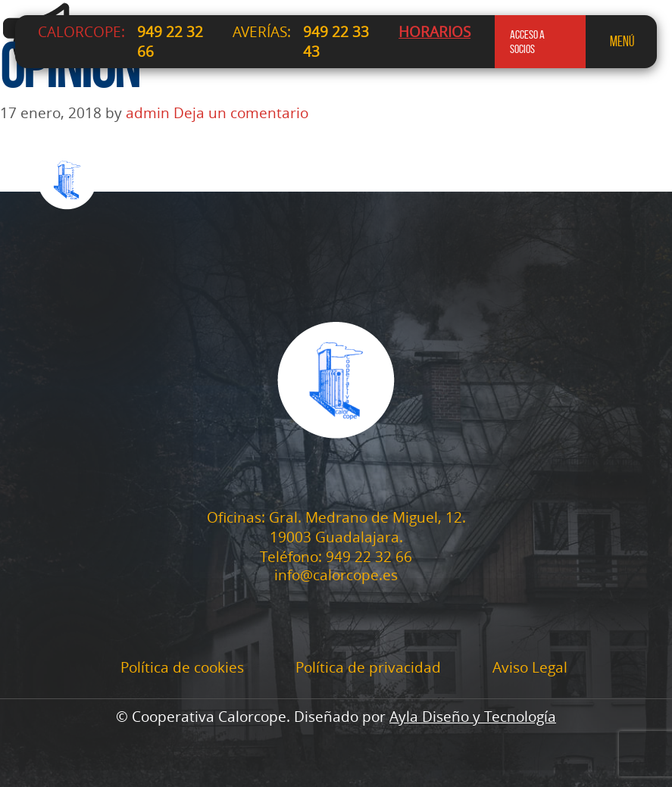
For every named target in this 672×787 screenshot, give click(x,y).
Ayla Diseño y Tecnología (473, 717)
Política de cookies (182, 667)
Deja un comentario (241, 113)
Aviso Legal (530, 667)
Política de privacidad (368, 667)
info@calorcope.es (336, 576)
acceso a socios (527, 42)
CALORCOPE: (81, 32)
